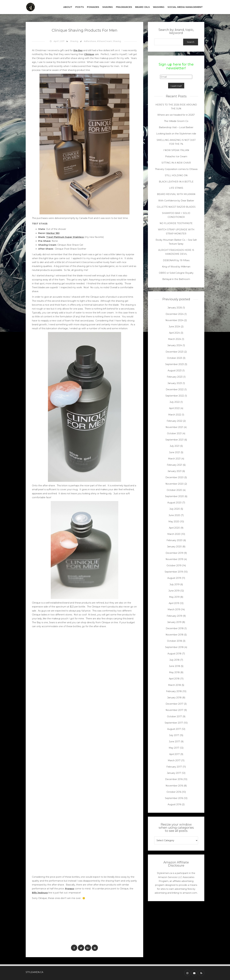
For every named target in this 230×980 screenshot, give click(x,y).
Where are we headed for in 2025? (176, 115)
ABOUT (68, 7)
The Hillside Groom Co (176, 121)
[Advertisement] (89, 932)
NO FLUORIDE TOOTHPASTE (176, 223)
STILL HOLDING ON (176, 175)
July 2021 (175, 446)
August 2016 (174, 804)
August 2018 (174, 654)
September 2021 (175, 440)
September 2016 (174, 798)
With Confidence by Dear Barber (176, 201)
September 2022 (175, 396)
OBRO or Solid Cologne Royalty (176, 273)
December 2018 (175, 628)
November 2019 (174, 559)
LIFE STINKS (176, 188)
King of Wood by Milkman (176, 267)
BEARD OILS (142, 7)
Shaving (74, 41)
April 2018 (174, 679)
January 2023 (175, 383)
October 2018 (175, 641)
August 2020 (174, 503)
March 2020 (174, 534)
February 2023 (175, 377)
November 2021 (174, 427)
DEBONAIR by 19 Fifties (176, 260)
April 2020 (174, 528)
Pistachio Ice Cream (176, 156)
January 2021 (175, 471)
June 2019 (174, 591)
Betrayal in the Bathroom (176, 279)
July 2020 (175, 509)
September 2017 (174, 723)
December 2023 (175, 352)
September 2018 (174, 647)
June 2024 (174, 327)
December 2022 (175, 389)
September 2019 (174, 572)
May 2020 (174, 522)
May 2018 (174, 672)
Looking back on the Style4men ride (176, 134)
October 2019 (174, 565)
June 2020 (174, 515)
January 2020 (174, 547)
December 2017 (174, 704)
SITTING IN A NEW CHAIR (176, 163)
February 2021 (175, 465)
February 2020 (175, 540)
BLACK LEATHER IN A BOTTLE (176, 182)
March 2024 (175, 339)
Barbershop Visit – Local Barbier (176, 127)
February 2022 (175, 421)
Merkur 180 (53, 233)
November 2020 (175, 484)
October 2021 (174, 433)
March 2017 (174, 760)
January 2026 (175, 308)
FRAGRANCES (124, 7)
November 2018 (175, 635)
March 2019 (174, 609)
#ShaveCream (104, 41)
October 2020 (174, 490)
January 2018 (174, 698)
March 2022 (175, 415)
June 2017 (174, 742)
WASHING (159, 7)
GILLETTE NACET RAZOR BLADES (176, 207)
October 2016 (174, 792)
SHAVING (108, 7)
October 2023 (175, 358)
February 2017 (174, 767)
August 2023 (175, 371)
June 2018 (175, 666)
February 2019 (174, 616)
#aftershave (90, 41)
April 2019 (174, 603)
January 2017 (174, 773)
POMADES (93, 7)
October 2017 (174, 716)
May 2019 (174, 597)
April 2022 (174, 408)
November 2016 (174, 786)
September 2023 (175, 364)
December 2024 (175, 314)
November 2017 (174, 710)
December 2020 (175, 477)
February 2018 (174, 691)
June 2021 (175, 452)
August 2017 (174, 729)
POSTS (80, 7)
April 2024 (174, 333)
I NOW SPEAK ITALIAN (176, 150)
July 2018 (174, 660)
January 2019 (174, 622)
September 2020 (175, 496)
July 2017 (174, 735)
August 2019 (174, 578)
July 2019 (175, 584)
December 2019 (174, 553)
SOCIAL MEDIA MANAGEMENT (185, 7)
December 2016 (174, 779)
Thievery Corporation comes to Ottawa (176, 169)
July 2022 (175, 402)
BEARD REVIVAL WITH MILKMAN (176, 194)
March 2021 (174, 459)
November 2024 (174, 320)
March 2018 (175, 685)
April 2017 (174, 754)
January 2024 (175, 345)
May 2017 (174, 748)
